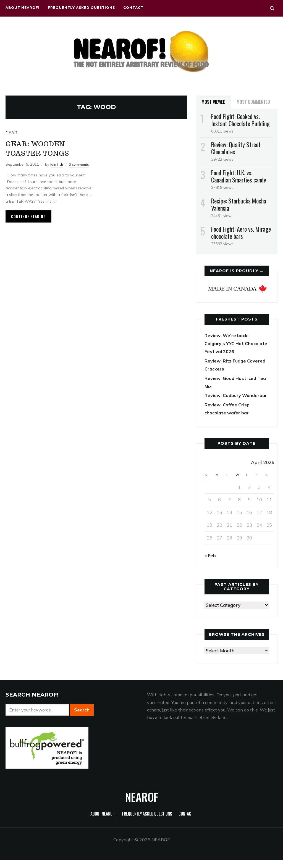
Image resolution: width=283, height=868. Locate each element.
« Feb (211, 563)
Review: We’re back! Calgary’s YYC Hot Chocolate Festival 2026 (232, 343)
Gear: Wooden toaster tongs (44, 148)
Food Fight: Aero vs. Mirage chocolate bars (241, 232)
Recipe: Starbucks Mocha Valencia (239, 204)
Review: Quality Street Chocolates (236, 148)
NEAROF (142, 805)
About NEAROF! (23, 8)
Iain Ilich (57, 164)
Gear (11, 133)
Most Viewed (213, 102)
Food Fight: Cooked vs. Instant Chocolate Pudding (240, 120)
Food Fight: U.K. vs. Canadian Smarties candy (239, 176)
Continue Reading (28, 223)
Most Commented (253, 102)
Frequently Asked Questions (81, 8)
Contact (133, 8)
